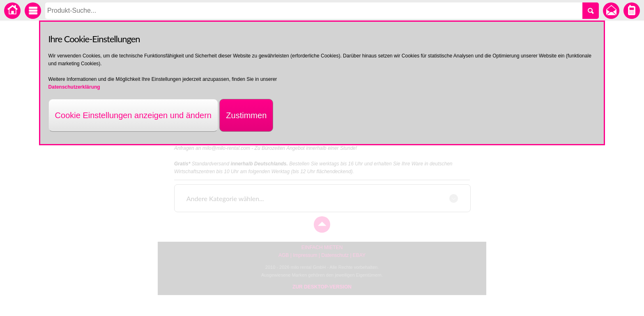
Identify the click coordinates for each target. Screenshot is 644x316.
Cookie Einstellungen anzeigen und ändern (133, 115)
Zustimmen (246, 115)
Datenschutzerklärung (74, 87)
